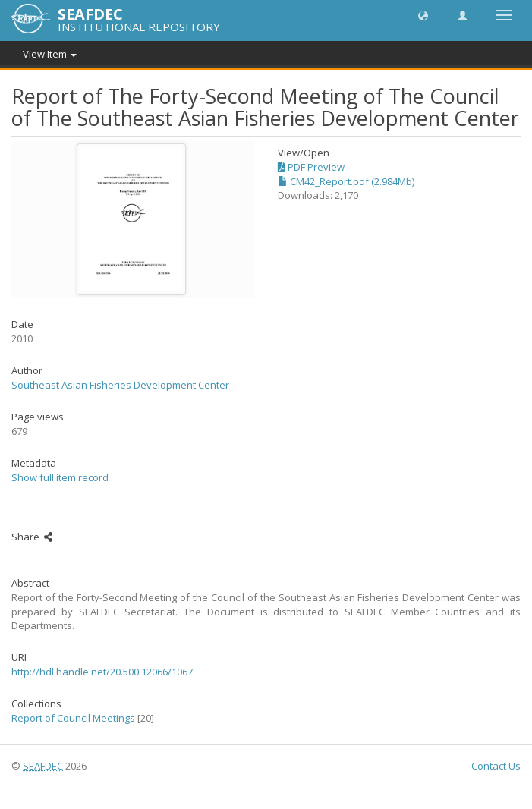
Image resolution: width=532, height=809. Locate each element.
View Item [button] (50, 54)
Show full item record (60, 477)
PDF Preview (311, 167)
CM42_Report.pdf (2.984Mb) (346, 181)
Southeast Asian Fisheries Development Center (120, 385)
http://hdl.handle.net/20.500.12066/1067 (102, 672)
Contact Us (496, 766)
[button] (423, 15)
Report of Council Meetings (73, 718)
